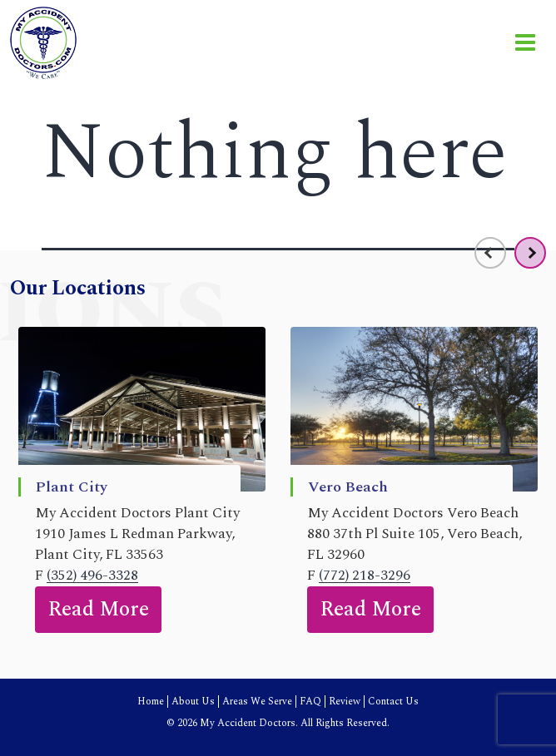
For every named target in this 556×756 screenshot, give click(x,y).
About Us (193, 702)
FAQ (310, 702)
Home (151, 702)
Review (345, 702)
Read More (98, 610)
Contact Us (393, 702)
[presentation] (490, 253)
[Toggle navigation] (525, 42)
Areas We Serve (257, 702)
